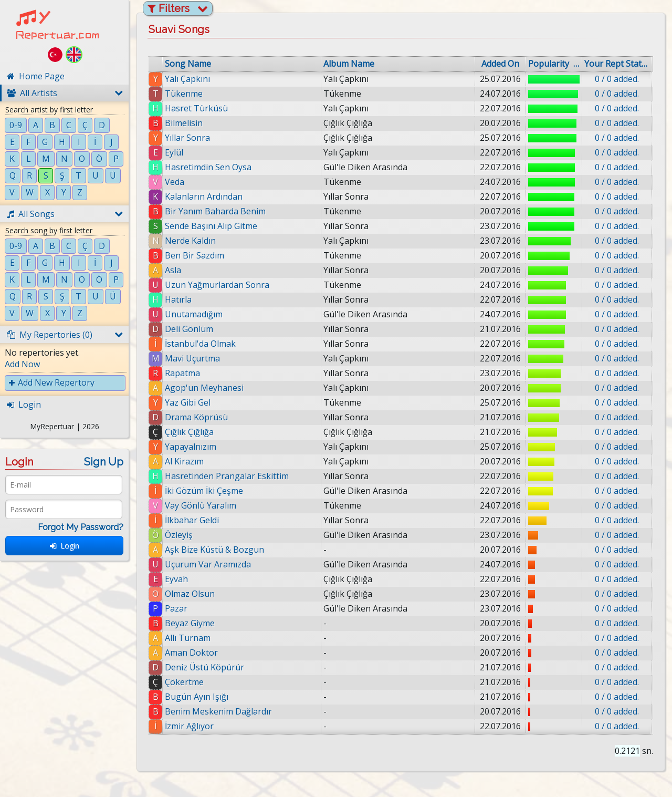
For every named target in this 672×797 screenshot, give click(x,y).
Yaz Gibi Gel (188, 402)
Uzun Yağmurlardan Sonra (217, 285)
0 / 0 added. (617, 79)
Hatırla (178, 299)
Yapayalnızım (191, 447)
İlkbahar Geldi (192, 520)
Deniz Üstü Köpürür (207, 667)
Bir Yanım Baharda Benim (215, 211)
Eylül (174, 152)
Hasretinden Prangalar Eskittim (227, 476)
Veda (175, 182)
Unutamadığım (194, 314)
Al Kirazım (184, 461)
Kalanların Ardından (204, 196)
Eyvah (176, 579)
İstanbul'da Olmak (200, 344)
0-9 (16, 125)
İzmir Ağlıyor (193, 726)
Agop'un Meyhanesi (204, 388)
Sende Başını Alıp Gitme (211, 226)
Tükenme (184, 94)
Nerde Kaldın (190, 241)
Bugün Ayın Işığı (200, 697)
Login (65, 546)
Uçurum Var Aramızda (208, 564)
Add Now (22, 364)
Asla (173, 270)
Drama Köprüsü (196, 417)
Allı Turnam (188, 638)
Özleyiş (179, 535)
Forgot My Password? (81, 527)
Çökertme (187, 682)
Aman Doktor (192, 653)
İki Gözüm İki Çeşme (204, 491)
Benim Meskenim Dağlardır (222, 711)
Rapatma (182, 373)
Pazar (176, 608)
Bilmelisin (184, 123)
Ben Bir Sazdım (195, 255)
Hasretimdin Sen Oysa (208, 167)
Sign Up (104, 462)
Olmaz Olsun (190, 594)
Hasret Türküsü (196, 108)
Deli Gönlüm (189, 329)
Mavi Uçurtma (192, 358)
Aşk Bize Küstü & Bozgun (214, 550)
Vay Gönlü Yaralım (201, 505)
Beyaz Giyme (190, 623)
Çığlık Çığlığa (189, 432)
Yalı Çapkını (187, 79)
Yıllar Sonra (187, 138)
